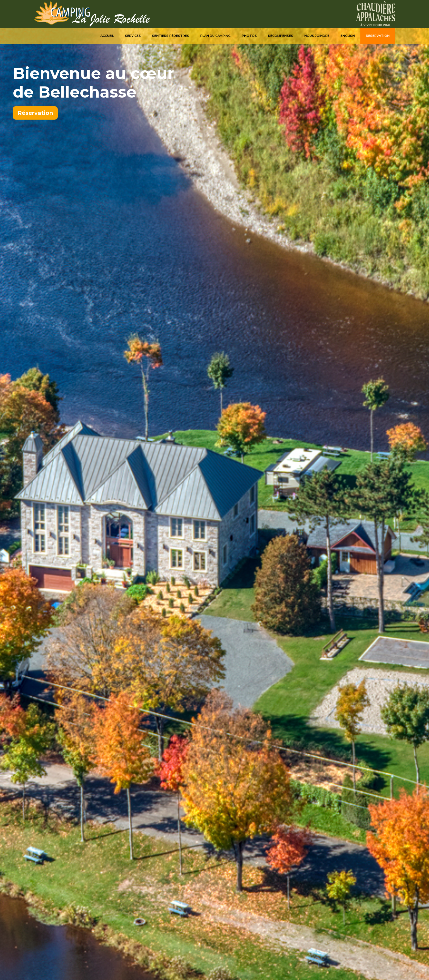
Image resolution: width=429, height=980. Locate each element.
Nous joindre (317, 36)
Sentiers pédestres (171, 36)
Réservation (378, 36)
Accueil (107, 36)
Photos (249, 36)
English (348, 36)
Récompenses (281, 36)
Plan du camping (215, 36)
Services (133, 36)
